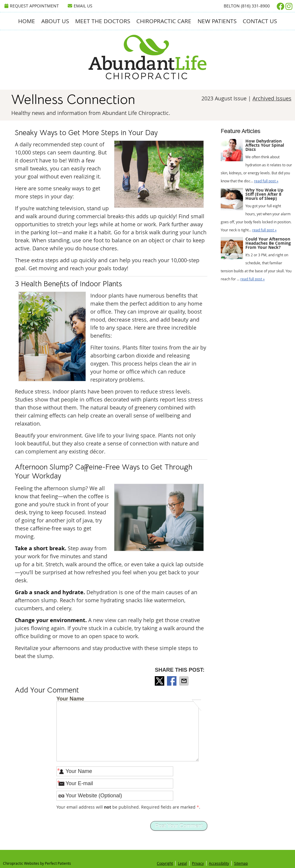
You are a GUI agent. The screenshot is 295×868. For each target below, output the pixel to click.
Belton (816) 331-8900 (247, 6)
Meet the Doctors (103, 21)
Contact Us (260, 21)
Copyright (165, 863)
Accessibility (219, 863)
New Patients (217, 21)
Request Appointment (32, 6)
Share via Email (184, 681)
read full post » (266, 181)
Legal (182, 863)
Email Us (80, 6)
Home (27, 21)
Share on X (160, 681)
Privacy (198, 863)
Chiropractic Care (164, 21)
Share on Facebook (172, 681)
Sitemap (241, 863)
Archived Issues (272, 98)
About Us (55, 21)
